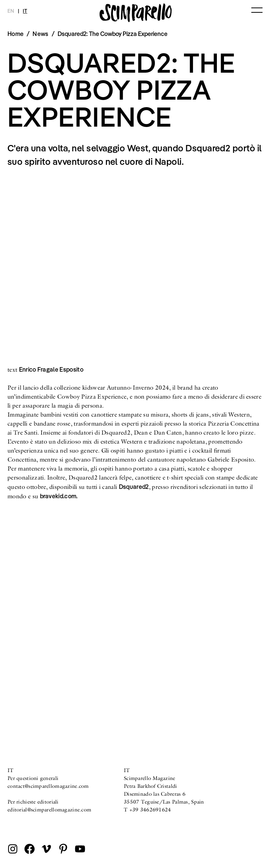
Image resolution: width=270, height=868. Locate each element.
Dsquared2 (134, 487)
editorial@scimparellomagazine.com (49, 810)
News (40, 34)
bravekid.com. (59, 496)
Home (16, 34)
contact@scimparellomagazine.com (48, 786)
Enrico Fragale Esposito (51, 369)
